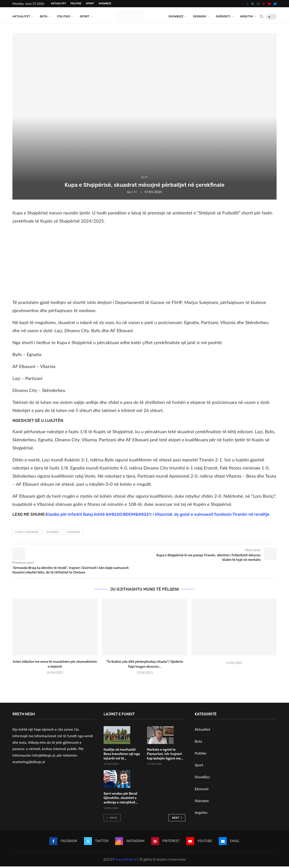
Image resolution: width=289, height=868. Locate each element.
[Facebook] (247, 4)
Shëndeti (223, 16)
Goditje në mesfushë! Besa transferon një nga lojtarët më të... (122, 756)
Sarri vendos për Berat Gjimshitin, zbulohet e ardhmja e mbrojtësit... (121, 800)
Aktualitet (58, 3)
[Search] (261, 16)
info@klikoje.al (44, 757)
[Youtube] (269, 4)
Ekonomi (200, 16)
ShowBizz (105, 3)
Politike (76, 3)
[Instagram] (258, 4)
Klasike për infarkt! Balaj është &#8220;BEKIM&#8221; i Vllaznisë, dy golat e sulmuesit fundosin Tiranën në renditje (158, 516)
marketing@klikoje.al (29, 763)
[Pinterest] (264, 4)
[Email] (275, 4)
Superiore (73, 534)
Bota (44, 16)
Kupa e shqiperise (27, 534)
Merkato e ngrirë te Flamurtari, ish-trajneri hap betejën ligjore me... (165, 756)
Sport (90, 3)
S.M (134, 194)
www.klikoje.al (126, 861)
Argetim (246, 16)
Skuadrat (52, 534)
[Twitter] (253, 4)
